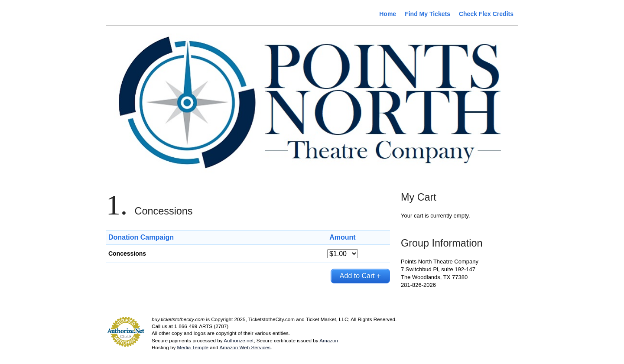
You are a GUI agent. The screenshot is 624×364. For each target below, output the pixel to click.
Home (388, 14)
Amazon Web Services (245, 347)
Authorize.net (239, 340)
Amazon (329, 340)
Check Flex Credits (486, 14)
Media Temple (193, 347)
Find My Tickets (427, 14)
